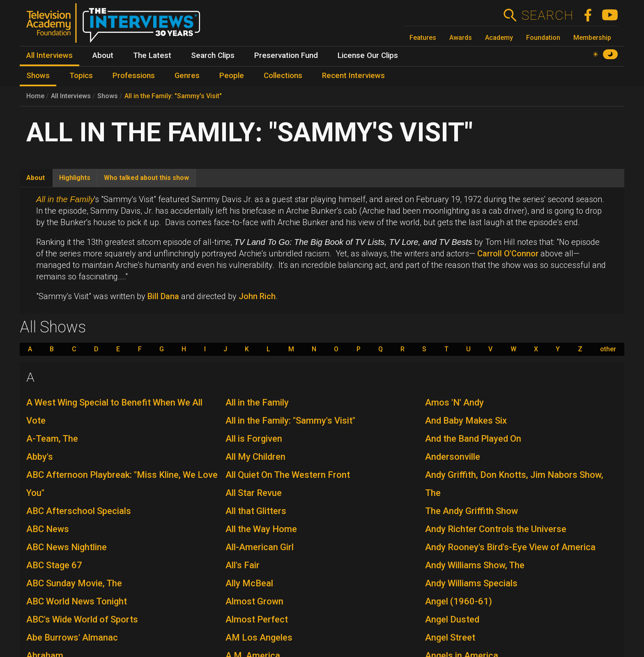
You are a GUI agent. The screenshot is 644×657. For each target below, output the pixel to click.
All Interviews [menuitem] (49, 55)
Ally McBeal (249, 583)
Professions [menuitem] (134, 76)
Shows (108, 96)
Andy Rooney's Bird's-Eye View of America (510, 547)
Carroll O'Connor (508, 254)
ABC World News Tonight (77, 601)
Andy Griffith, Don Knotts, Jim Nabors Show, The (514, 484)
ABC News (48, 529)
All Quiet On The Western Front (288, 475)
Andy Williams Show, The (475, 565)
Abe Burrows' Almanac (72, 637)
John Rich (257, 296)
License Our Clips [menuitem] (368, 55)
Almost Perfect (257, 619)
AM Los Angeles (259, 637)
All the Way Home (261, 529)
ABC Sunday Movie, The (74, 583)
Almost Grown (254, 601)
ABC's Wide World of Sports (82, 619)
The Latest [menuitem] (152, 55)
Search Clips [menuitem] (213, 55)
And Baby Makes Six (466, 421)
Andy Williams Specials (471, 583)
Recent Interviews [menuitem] (353, 76)
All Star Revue (254, 493)
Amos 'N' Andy (454, 402)
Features (423, 38)
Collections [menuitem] (283, 76)
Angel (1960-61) (459, 601)
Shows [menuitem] (38, 76)
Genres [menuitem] (187, 76)
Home (35, 96)
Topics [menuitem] (81, 76)
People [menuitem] (232, 76)
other (608, 349)
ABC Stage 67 (54, 565)
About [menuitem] (103, 55)
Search (547, 15)
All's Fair (243, 565)
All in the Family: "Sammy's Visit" (173, 96)
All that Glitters (256, 511)
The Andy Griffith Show (471, 511)
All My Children (255, 457)
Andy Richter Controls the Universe (496, 529)
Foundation (543, 38)
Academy (499, 38)
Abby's (40, 457)
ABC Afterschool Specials (79, 511)
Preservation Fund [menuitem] (286, 55)
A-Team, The (52, 439)
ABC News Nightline (67, 547)
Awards (461, 38)
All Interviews (71, 96)
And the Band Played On (473, 439)
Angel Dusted (452, 619)
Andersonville (453, 457)
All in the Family (257, 402)
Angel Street (450, 637)
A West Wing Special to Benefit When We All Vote (114, 411)
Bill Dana (163, 296)
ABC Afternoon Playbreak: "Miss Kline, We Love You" (122, 484)
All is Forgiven (254, 439)
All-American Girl (260, 547)
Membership (592, 38)
